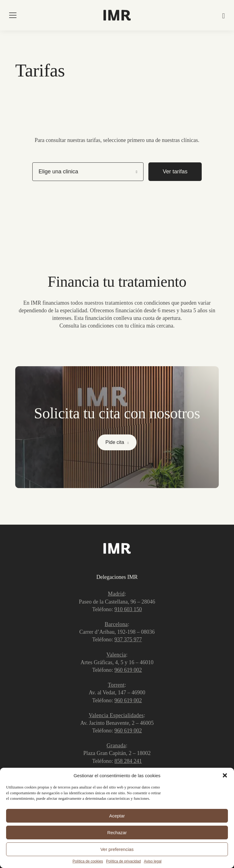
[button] (225, 775)
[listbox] (88, 172)
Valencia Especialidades (116, 715)
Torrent (116, 685)
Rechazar (117, 833)
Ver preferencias (117, 849)
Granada (116, 746)
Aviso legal (153, 861)
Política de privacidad (123, 861)
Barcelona (116, 624)
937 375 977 (128, 639)
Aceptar (117, 816)
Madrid (116, 594)
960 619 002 (128, 670)
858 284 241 (128, 761)
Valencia (116, 655)
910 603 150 (128, 609)
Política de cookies (88, 861)
